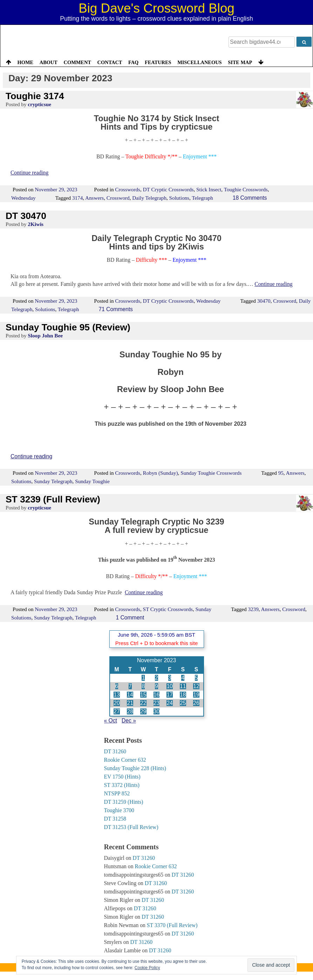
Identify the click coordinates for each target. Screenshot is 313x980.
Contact (110, 62)
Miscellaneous (199, 62)
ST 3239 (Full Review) (53, 499)
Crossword (118, 198)
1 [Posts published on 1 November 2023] (143, 678)
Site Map (240, 62)
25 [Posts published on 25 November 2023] (183, 703)
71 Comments (116, 309)
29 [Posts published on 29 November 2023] (143, 711)
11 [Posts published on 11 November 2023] (183, 686)
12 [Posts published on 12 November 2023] (196, 686)
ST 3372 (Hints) (122, 785)
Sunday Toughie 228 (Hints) (135, 768)
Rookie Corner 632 (125, 760)
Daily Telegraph (149, 198)
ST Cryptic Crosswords (168, 609)
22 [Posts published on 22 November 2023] (143, 703)
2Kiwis (36, 224)
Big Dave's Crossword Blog (156, 8)
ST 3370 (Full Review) (172, 925)
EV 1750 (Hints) (122, 777)
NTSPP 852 (117, 793)
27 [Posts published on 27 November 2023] (117, 711)
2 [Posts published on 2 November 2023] (156, 678)
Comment (77, 62)
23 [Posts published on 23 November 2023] (156, 703)
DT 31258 (115, 819)
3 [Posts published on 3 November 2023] (170, 678)
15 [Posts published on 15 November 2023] (143, 695)
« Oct (111, 721)
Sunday (204, 609)
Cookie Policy (147, 968)
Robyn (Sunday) (161, 473)
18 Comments (250, 198)
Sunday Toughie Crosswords (211, 473)
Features (158, 62)
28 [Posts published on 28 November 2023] (130, 711)
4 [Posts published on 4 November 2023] (183, 678)
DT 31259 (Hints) (124, 802)
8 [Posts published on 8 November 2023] (143, 686)
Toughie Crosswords (246, 189)
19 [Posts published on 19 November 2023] (196, 695)
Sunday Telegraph (53, 481)
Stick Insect (209, 189)
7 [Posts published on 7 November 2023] (130, 686)
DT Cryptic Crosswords (168, 189)
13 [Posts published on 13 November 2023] (117, 695)
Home (26, 62)
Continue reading (29, 173)
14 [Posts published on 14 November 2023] (130, 695)
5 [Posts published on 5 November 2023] (196, 678)
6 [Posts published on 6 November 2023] (117, 686)
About (49, 62)
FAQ (133, 62)
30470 (264, 301)
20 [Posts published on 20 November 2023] (117, 703)
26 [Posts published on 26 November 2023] (196, 703)
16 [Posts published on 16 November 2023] (156, 695)
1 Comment (130, 618)
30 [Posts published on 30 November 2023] (156, 711)
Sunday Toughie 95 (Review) (68, 327)
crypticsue (39, 104)
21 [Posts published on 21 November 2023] (130, 703)
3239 (253, 609)
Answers (94, 198)
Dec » (129, 721)
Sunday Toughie (92, 481)
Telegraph (202, 198)
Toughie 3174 (35, 96)
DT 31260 (115, 751)
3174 (77, 198)
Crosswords (128, 189)
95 (281, 473)
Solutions (179, 198)
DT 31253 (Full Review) (131, 827)
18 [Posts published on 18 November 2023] (183, 695)
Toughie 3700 (119, 810)
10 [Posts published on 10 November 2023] (169, 686)
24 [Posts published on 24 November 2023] (169, 703)
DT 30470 (26, 216)
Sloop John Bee (45, 335)
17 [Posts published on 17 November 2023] (169, 695)
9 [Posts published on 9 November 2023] (156, 686)
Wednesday (23, 198)
